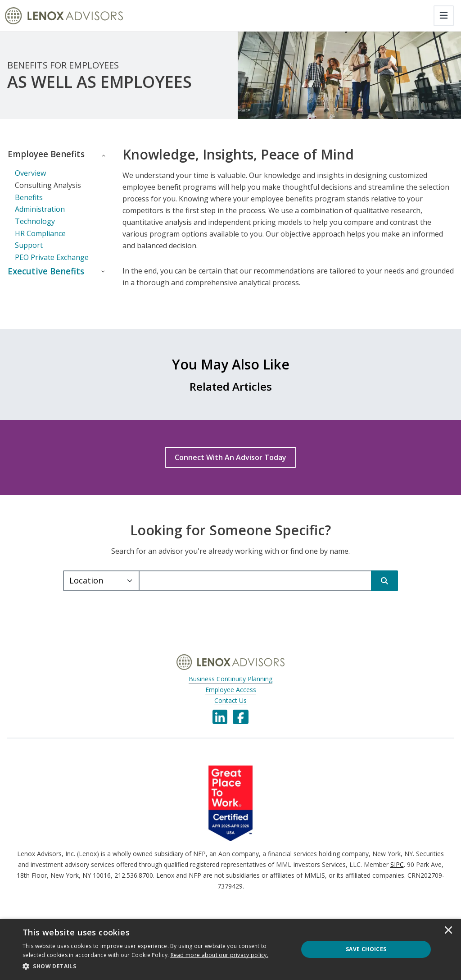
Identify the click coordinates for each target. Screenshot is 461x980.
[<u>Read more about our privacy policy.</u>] (220, 955)
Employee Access (231, 703)
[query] (255, 594)
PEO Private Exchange (52, 270)
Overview (30, 186)
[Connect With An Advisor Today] (230, 471)
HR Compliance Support (40, 252)
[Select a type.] (101, 594)
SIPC (397, 878)
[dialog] (230, 949)
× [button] (448, 931)
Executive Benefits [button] (29, 291)
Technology (35, 234)
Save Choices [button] (366, 949)
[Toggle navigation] (444, 16)
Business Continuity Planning (230, 692)
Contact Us (230, 714)
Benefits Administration (40, 216)
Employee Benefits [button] (29, 161)
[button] (156, 966)
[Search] (384, 594)
